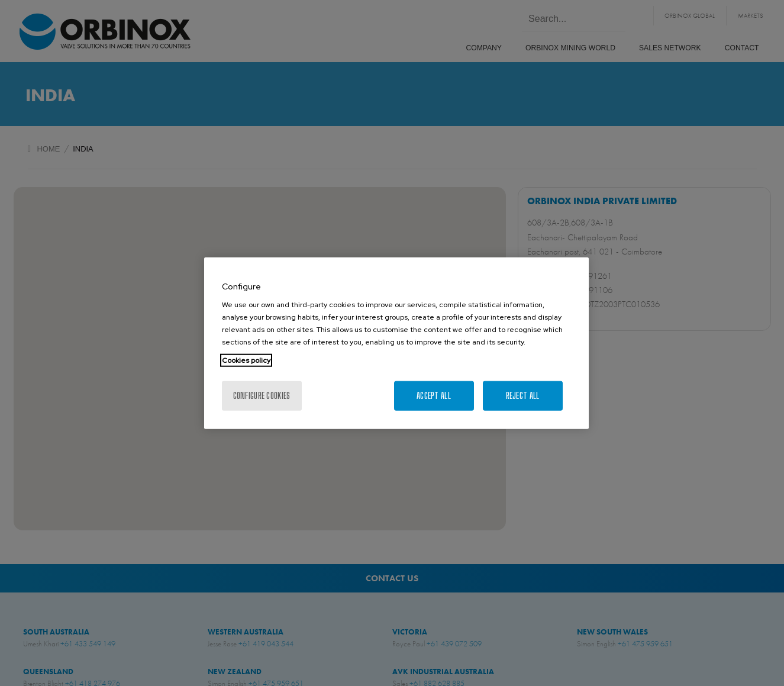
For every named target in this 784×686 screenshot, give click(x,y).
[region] (396, 343)
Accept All (434, 396)
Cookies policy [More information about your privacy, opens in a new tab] (246, 360)
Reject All (523, 396)
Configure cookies (262, 396)
